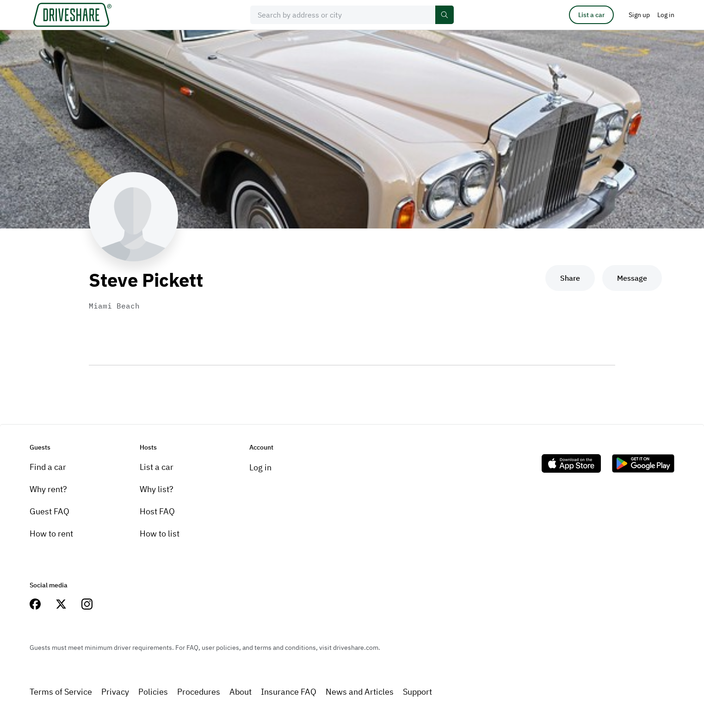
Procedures (199, 692)
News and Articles (360, 692)
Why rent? (48, 489)
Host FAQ (157, 511)
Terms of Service (61, 692)
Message (632, 278)
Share (570, 278)
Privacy (115, 692)
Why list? (157, 489)
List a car (591, 15)
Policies (153, 692)
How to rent (51, 534)
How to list (160, 534)
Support (417, 692)
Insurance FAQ (289, 692)
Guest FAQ (49, 511)
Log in (260, 467)
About (241, 692)
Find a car (48, 467)
